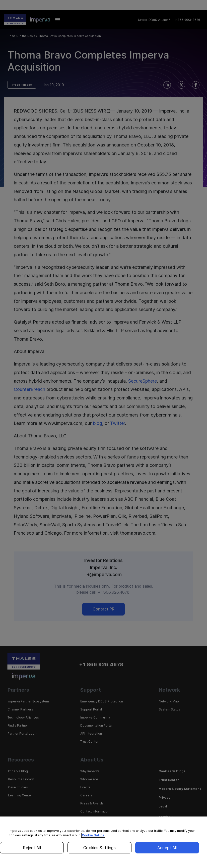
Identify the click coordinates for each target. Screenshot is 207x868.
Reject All (32, 848)
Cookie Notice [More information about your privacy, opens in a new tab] (93, 835)
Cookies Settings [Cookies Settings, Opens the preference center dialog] (99, 848)
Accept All (167, 848)
